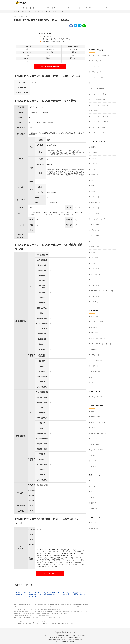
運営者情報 (61, 636)
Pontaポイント (96, 371)
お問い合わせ (79, 639)
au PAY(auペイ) (96, 444)
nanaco (93, 481)
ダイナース (94, 169)
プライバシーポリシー (74, 638)
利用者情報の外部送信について (56, 639)
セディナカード (96, 258)
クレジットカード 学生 (98, 127)
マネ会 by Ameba (24, 607)
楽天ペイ (94, 411)
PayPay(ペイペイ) (97, 417)
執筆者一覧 (76, 636)
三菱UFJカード (96, 302)
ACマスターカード (97, 274)
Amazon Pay (95, 455)
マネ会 (16, 11)
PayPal (93, 461)
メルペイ (94, 439)
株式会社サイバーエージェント (49, 623)
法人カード (94, 111)
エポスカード (95, 213)
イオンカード (95, 197)
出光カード (94, 252)
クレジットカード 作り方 (99, 89)
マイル (108, 8)
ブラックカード (96, 72)
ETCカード (94, 83)
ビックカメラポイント (98, 338)
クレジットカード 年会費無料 (100, 55)
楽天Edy (94, 503)
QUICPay (94, 508)
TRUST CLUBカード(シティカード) (102, 291)
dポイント (94, 377)
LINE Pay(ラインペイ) (98, 422)
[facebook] (71, 26)
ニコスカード (95, 269)
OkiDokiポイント (96, 349)
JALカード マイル (97, 397)
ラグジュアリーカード (98, 219)
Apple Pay (94, 523)
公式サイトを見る (50, 573)
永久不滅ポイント (97, 360)
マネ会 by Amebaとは (51, 636)
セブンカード (95, 285)
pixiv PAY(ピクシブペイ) (98, 450)
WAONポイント (96, 316)
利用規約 (53, 638)
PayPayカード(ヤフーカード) (100, 202)
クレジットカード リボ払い (99, 122)
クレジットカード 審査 (98, 100)
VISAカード (95, 158)
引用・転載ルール (61, 638)
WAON (93, 497)
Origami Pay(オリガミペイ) (99, 433)
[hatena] (80, 26)
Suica (93, 486)
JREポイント (95, 355)
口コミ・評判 (51, 8)
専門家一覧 (69, 636)
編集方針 (83, 636)
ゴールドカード (96, 61)
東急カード (94, 263)
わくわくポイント (97, 366)
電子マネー (89, 8)
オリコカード (95, 208)
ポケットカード (96, 247)
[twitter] (75, 26)
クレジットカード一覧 (27, 8)
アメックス (94, 164)
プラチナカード (96, 66)
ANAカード (94, 186)
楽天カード (94, 191)
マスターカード (96, 175)
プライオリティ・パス (98, 77)
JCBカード (33, 11)
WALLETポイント (97, 333)
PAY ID (93, 466)
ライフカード (95, 236)
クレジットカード (24, 11)
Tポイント (94, 383)
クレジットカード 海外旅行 (99, 116)
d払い (93, 428)
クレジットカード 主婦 (98, 133)
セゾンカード (95, 224)
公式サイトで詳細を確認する (50, 66)
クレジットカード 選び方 (99, 94)
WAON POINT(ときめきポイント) (101, 344)
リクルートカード (97, 241)
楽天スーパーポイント (98, 322)
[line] (84, 26)
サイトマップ (70, 639)
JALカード (94, 180)
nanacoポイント (96, 327)
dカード (94, 280)
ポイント (70, 8)
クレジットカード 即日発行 (99, 105)
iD (92, 492)
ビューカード (95, 230)
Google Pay (95, 528)
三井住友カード (96, 147)
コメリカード (95, 296)
